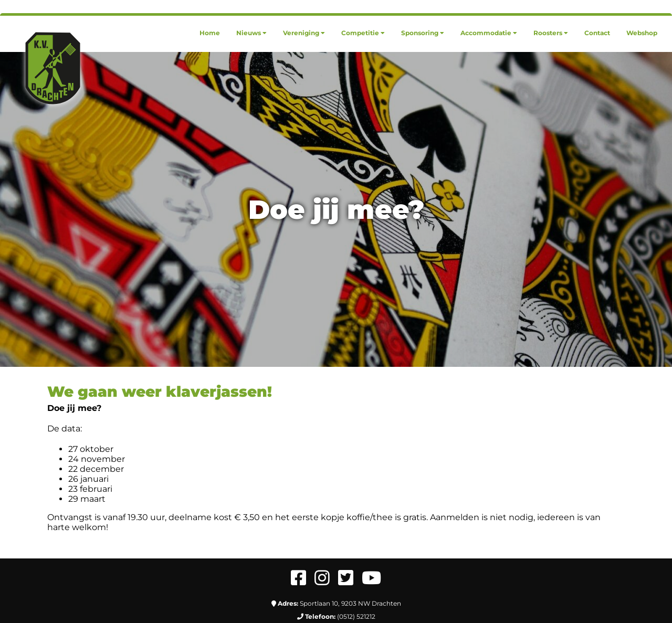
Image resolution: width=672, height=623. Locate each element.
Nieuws (251, 33)
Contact (597, 33)
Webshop (642, 33)
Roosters (551, 33)
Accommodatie (489, 33)
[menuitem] (210, 33)
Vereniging (304, 33)
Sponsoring (423, 33)
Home (210, 33)
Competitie (363, 33)
